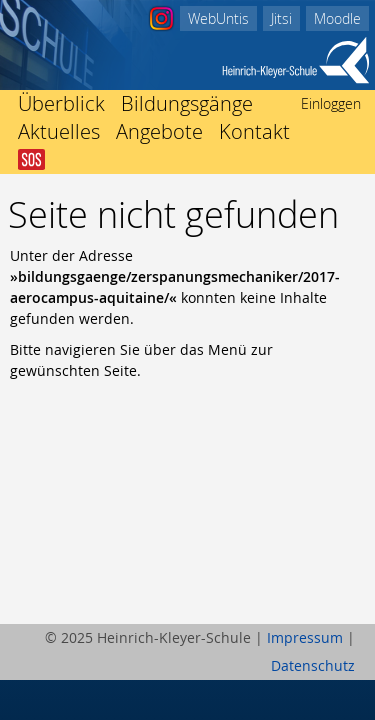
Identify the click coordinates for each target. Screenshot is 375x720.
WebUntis (218, 18)
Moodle (337, 18)
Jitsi (281, 18)
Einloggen (331, 103)
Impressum (305, 637)
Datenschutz (313, 665)
